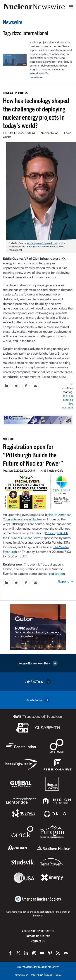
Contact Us (38, 941)
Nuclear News (49, 133)
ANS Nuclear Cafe (52, 470)
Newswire (13, 22)
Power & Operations (15, 93)
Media (59, 975)
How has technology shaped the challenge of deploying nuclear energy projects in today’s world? (36, 113)
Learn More (36, 77)
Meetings (9, 439)
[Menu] (70, 7)
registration (57, 573)
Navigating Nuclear (38, 936)
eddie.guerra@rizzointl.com (42, 243)
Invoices (49, 975)
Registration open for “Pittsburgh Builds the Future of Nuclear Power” (33, 455)
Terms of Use (37, 975)
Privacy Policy (22, 975)
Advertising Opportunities (38, 931)
